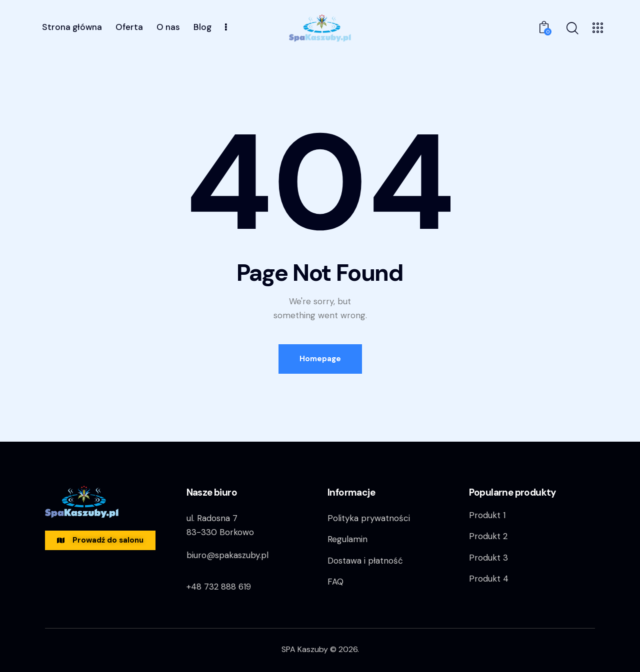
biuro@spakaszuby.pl (227, 555)
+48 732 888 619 (219, 587)
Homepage (320, 359)
